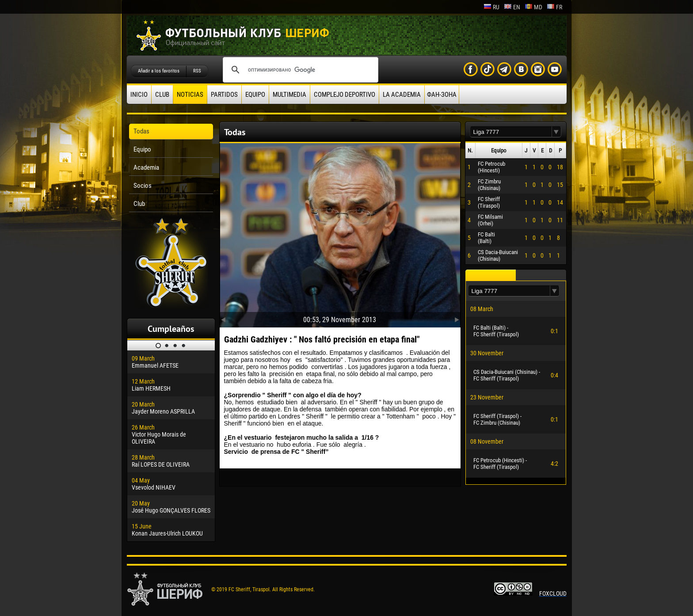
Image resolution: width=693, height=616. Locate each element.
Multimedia (289, 95)
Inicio (139, 95)
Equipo (255, 95)
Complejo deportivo (345, 95)
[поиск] (299, 70)
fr (554, 7)
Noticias (190, 95)
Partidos (224, 95)
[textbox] (511, 132)
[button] (556, 132)
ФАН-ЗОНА (442, 95)
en (512, 7)
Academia (146, 167)
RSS (197, 71)
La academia (402, 95)
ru (491, 7)
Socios (143, 186)
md (533, 7)
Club (162, 95)
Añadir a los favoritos (159, 71)
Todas (141, 131)
